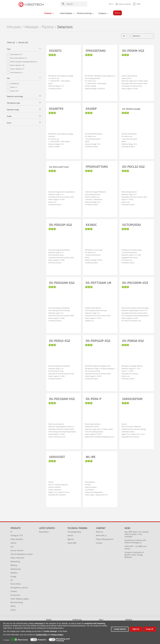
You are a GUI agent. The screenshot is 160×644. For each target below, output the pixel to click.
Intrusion (14, 27)
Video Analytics (17, 539)
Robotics (14, 573)
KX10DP (91, 109)
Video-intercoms (17, 558)
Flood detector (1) (16, 54)
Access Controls (17, 550)
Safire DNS (72, 543)
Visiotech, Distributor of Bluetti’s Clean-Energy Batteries (134, 555)
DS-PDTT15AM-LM (98, 283)
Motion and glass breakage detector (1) (24, 62)
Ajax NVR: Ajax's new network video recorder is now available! (137, 534)
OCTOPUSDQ (131, 225)
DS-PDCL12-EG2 (133, 167)
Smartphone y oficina (19, 588)
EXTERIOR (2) (15, 84)
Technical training (77, 528)
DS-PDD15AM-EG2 (62, 283)
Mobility (14, 565)
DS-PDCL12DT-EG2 (59, 167)
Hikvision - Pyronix (39, 27)
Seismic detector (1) (17, 69)
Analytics (42, 640)
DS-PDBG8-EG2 (133, 341)
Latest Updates (47, 528)
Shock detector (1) (16, 73)
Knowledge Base (74, 532)
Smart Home (16, 584)
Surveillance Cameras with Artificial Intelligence (135, 541)
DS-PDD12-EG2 (60, 341)
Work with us (101, 535)
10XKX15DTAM (132, 399)
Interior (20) (14, 91)
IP (11, 532)
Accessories (15, 595)
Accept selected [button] (120, 629)
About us (100, 532)
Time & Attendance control (22, 554)
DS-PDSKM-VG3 (133, 51)
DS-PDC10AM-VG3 (62, 399)
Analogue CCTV (17, 535)
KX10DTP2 (56, 109)
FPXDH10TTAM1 (97, 167)
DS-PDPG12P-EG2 (98, 341)
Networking (15, 562)
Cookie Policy (42, 635)
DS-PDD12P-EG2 (60, 225)
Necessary (23, 640)
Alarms (13, 543)
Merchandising (17, 602)
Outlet (13, 610)
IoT (12, 580)
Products (15, 528)
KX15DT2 (55, 51)
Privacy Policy (57, 635)
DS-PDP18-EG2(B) (131, 109)
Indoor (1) (13, 87)
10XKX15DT (57, 457)
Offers (13, 606)
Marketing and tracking (63, 640)
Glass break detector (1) (18, 58)
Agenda (71, 539)
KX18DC (91, 225)
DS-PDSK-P (93, 399)
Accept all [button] (149, 629)
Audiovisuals (16, 569)
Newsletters (44, 532)
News (127, 528)
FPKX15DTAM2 (96, 51)
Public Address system (20, 599)
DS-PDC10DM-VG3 (135, 283)
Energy (13, 576)
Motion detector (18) (17, 65)
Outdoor (14, 591)
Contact (99, 543)
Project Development (105, 539)
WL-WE (91, 457)
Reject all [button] (136, 629)
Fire (12, 547)
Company (101, 528)
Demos (70, 535)
